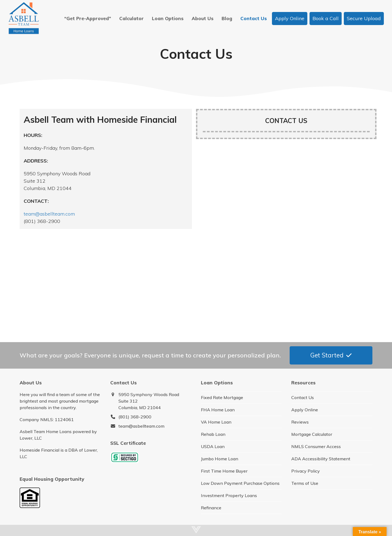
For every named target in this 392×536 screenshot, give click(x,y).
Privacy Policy (306, 471)
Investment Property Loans (229, 495)
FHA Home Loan (218, 410)
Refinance (211, 508)
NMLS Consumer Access (316, 446)
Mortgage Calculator (312, 434)
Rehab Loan (213, 434)
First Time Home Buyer (224, 471)
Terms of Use (305, 483)
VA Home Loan (216, 422)
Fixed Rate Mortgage (222, 397)
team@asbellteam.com (49, 214)
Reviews (300, 422)
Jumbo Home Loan (220, 459)
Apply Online (305, 410)
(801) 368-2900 (135, 417)
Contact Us (303, 397)
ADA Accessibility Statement (321, 459)
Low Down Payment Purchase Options (240, 483)
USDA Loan (213, 446)
